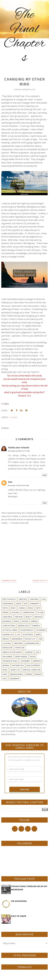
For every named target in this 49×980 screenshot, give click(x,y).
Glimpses (29, 652)
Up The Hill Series (10, 630)
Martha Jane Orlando (19, 447)
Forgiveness (8, 604)
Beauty (29, 617)
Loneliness (7, 617)
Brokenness (17, 639)
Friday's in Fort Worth (12, 652)
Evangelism (7, 648)
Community (35, 604)
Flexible (14, 417)
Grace (19, 604)
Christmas (34, 599)
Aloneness (41, 630)
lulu (10, 482)
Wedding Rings (17, 674)
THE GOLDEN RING (19, 901)
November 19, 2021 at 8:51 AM (18, 485)
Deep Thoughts (9, 599)
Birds (38, 634)
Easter (25, 621)
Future (40, 612)
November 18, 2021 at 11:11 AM (19, 451)
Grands (34, 621)
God (38, 652)
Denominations (32, 643)
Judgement (25, 661)
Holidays (16, 612)
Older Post (39, 580)
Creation (23, 599)
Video (5, 674)
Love (44, 599)
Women (29, 674)
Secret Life (15, 670)
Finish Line (20, 648)
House (33, 657)
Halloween (7, 657)
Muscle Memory (33, 665)
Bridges (6, 639)
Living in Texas (9, 626)
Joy (18, 634)
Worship (38, 674)
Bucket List (31, 639)
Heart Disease (21, 657)
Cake (41, 639)
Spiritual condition (32, 670)
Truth (5, 608)
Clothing (7, 643)
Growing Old (8, 634)
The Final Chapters (24, 36)
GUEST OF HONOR (18, 916)
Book (13, 608)
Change (22, 608)
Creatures (18, 643)
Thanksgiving (28, 612)
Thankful (36, 626)
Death (17, 621)
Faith (38, 608)
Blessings (7, 621)
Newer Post (10, 580)
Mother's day (18, 665)
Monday (6, 665)
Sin (25, 604)
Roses (5, 670)
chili (5, 679)
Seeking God (23, 626)
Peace (31, 608)
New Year (19, 617)
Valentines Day (27, 630)
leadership (14, 679)
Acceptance (28, 634)
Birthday (38, 617)
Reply (45, 475)
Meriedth (37, 661)
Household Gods (10, 661)
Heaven (6, 612)
